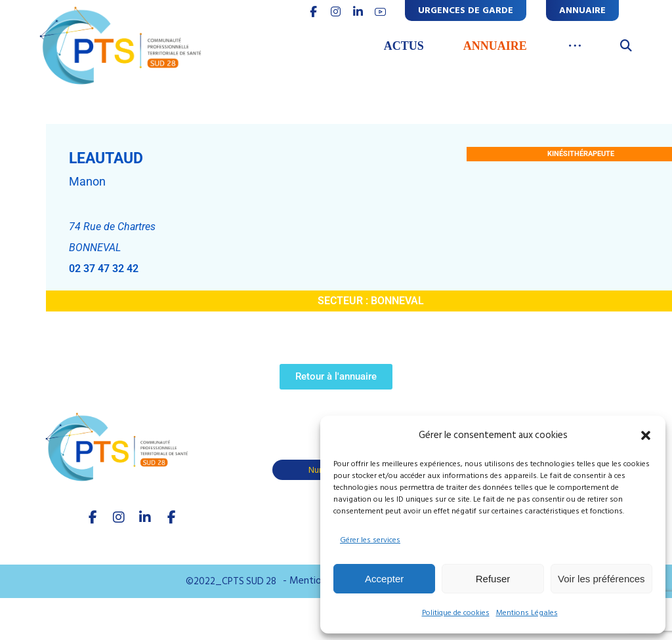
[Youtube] (171, 517)
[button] (646, 435)
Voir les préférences (601, 579)
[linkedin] (358, 12)
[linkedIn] (145, 517)
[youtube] (381, 12)
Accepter (384, 579)
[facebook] (93, 517)
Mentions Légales (527, 613)
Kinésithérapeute (581, 154)
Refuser (493, 579)
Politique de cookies (456, 613)
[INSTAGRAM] (336, 12)
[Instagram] (119, 517)
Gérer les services (370, 540)
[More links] (575, 47)
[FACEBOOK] (314, 12)
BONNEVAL (397, 301)
